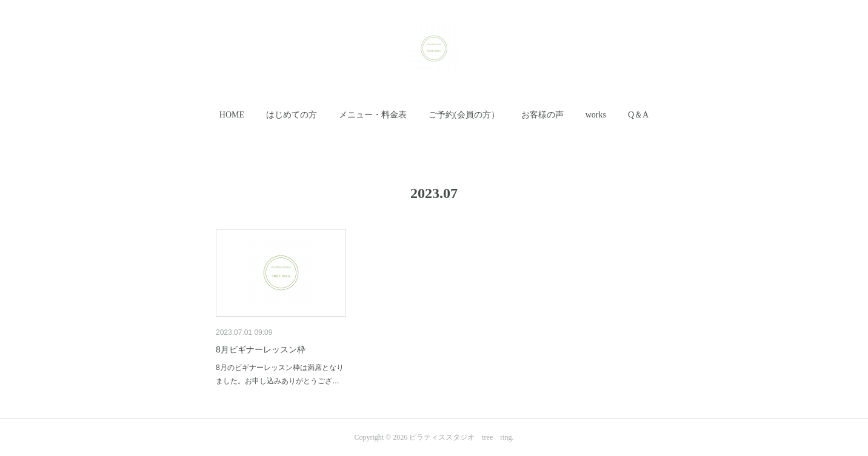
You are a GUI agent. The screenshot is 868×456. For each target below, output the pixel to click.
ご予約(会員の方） (464, 115)
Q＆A (638, 115)
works (596, 115)
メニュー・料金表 (373, 115)
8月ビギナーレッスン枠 (261, 349)
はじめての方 (292, 115)
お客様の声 (542, 115)
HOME (232, 115)
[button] (232, 115)
